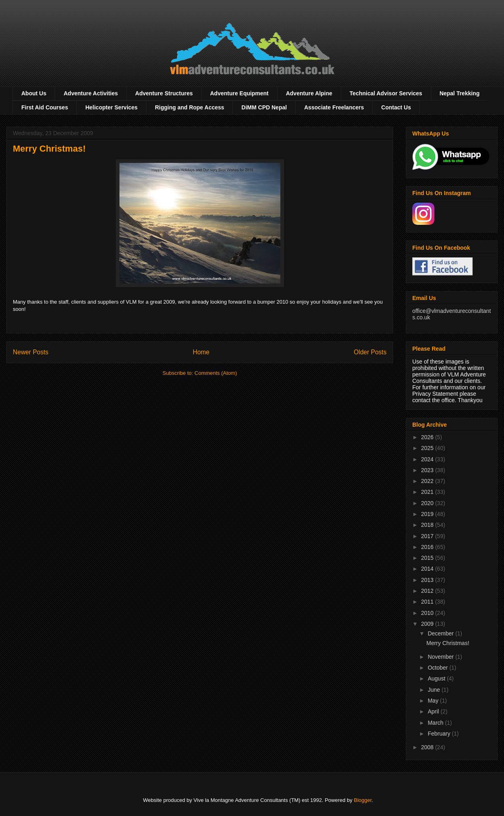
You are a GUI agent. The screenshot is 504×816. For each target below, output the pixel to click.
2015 (428, 558)
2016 (428, 547)
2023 (428, 470)
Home (201, 352)
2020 (428, 503)
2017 (428, 536)
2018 (428, 525)
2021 (428, 492)
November (441, 657)
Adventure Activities (91, 93)
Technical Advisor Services (386, 93)
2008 (428, 747)
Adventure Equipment (239, 93)
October (438, 668)
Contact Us (396, 107)
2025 (428, 448)
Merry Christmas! (49, 149)
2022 (428, 481)
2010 (428, 613)
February (440, 734)
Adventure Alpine (309, 93)
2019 (428, 514)
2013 (428, 580)
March (436, 723)
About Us (34, 93)
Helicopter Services (111, 107)
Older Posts (370, 352)
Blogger (363, 800)
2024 (428, 459)
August (437, 678)
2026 (428, 437)
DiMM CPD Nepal (264, 107)
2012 (428, 591)
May (434, 701)
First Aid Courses (45, 107)
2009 (428, 624)
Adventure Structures (164, 93)
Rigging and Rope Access (189, 107)
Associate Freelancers (334, 107)
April (434, 711)
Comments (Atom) (216, 373)
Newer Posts (31, 352)
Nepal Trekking (460, 93)
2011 (428, 602)
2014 (428, 569)
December (441, 633)
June (434, 690)
